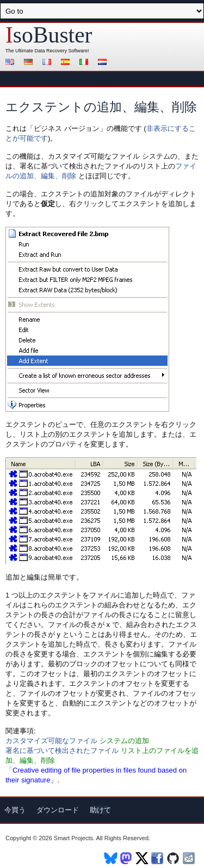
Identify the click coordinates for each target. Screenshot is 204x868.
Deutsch (30, 63)
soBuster (49, 35)
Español (67, 63)
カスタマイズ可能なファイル (51, 741)
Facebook (158, 858)
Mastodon (126, 858)
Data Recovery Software (61, 51)
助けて (100, 810)
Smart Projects (73, 838)
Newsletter (190, 858)
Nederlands (104, 63)
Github (174, 858)
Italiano (85, 63)
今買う (15, 810)
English (11, 63)
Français (48, 63)
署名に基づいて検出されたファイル (62, 751)
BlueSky (111, 858)
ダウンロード (58, 810)
